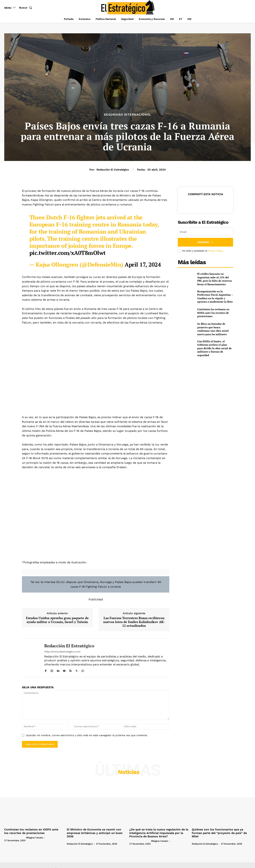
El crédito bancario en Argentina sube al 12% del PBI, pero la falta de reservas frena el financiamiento (215, 279)
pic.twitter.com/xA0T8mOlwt (68, 253)
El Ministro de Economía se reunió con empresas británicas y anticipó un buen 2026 (95, 833)
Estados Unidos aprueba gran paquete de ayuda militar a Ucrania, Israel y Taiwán (57, 620)
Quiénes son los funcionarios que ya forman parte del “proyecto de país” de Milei (219, 833)
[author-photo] (15, 838)
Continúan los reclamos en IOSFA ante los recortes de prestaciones (213, 313)
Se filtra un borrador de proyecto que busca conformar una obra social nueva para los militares (213, 329)
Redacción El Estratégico (113, 170)
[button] (26, 8)
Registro (206, 242)
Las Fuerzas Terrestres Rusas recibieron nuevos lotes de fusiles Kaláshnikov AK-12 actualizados (134, 622)
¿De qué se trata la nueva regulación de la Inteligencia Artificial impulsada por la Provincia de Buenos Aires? (159, 833)
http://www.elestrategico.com (62, 652)
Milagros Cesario (35, 838)
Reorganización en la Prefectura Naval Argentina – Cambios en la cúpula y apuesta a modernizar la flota (215, 297)
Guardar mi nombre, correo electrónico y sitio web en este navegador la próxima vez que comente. (87, 735)
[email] (205, 232)
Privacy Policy (215, 251)
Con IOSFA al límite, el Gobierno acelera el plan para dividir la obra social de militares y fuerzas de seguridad (214, 348)
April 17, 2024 (143, 264)
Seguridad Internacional (127, 115)
